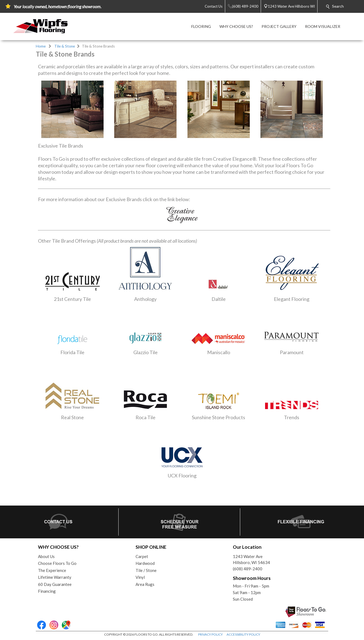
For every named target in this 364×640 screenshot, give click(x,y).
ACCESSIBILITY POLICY (243, 634)
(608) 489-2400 (248, 569)
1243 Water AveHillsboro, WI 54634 (251, 560)
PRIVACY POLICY (210, 634)
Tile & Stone (65, 46)
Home (41, 46)
